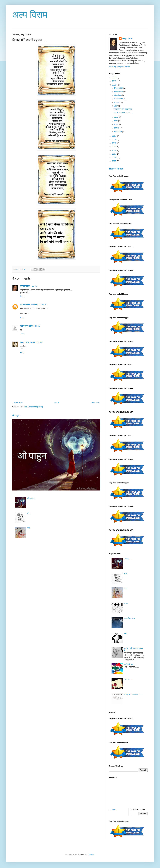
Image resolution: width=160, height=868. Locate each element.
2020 (114, 78)
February (118, 132)
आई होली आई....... (130, 664)
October (118, 95)
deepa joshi (127, 39)
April (116, 124)
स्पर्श (126, 633)
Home (57, 402)
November (119, 92)
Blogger (91, 854)
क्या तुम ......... (129, 679)
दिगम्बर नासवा (25, 286)
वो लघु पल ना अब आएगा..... (133, 694)
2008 (114, 150)
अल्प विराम (30, 15)
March (117, 128)
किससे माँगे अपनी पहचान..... (123, 113)
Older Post (95, 402)
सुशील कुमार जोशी (26, 326)
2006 (114, 158)
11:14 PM (43, 305)
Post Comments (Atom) (33, 407)
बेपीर (29, 513)
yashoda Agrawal (27, 342)
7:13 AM (39, 342)
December (119, 88)
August (117, 102)
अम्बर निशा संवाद (130, 618)
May (116, 121)
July (116, 106)
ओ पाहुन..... (17, 415)
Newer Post (18, 402)
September (119, 99)
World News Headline (29, 305)
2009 (114, 147)
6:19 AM (37, 326)
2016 (114, 140)
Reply (22, 296)
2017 (114, 136)
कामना (126, 603)
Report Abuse (116, 169)
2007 (114, 154)
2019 (114, 81)
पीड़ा (29, 528)
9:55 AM (34, 286)
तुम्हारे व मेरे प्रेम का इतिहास (123, 109)
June (117, 117)
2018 (114, 85)
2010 (114, 143)
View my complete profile (119, 67)
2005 (114, 161)
